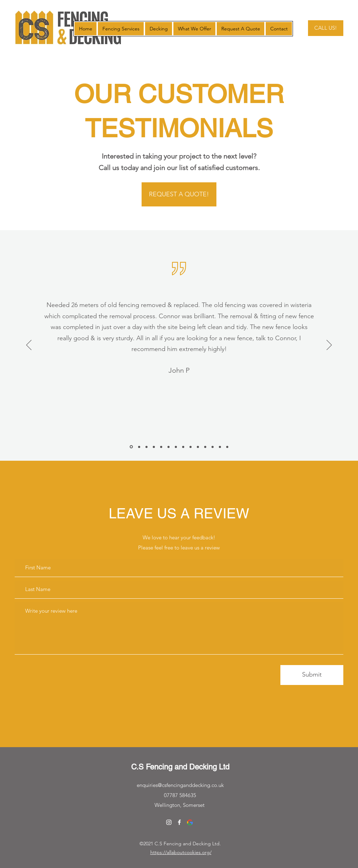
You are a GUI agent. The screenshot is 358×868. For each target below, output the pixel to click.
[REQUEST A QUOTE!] (179, 194)
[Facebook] (179, 822)
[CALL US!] (326, 28)
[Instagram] (169, 822)
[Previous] (29, 345)
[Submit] (312, 675)
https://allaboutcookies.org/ (181, 852)
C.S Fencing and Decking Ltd (180, 767)
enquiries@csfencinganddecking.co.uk (180, 785)
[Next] (329, 345)
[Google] (190, 822)
